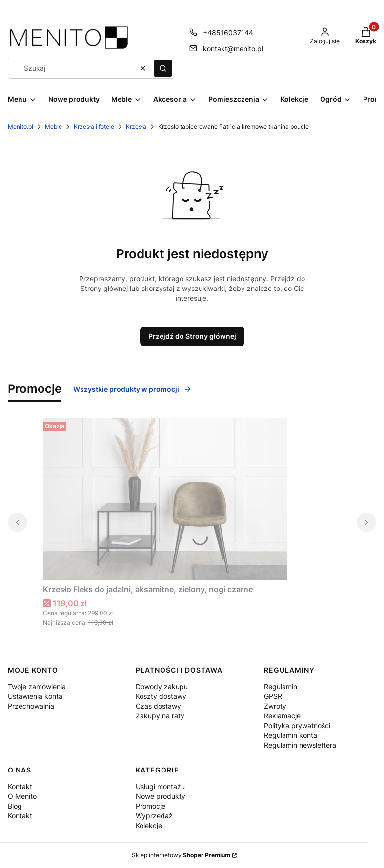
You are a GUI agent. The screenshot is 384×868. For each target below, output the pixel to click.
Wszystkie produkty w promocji (132, 389)
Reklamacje (282, 716)
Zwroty (275, 706)
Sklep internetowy (181, 855)
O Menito (22, 796)
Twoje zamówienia (37, 686)
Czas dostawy (158, 706)
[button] (163, 68)
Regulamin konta (291, 735)
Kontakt (20, 786)
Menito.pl (20, 126)
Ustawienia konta (35, 696)
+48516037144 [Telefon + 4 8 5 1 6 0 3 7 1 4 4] (228, 32)
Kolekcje (149, 825)
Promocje (151, 806)
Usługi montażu (160, 786)
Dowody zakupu (162, 686)
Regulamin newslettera (300, 745)
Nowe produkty (161, 796)
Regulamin (281, 686)
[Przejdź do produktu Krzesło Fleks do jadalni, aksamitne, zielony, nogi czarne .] (165, 499)
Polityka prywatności (297, 725)
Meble (53, 126)
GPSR (273, 696)
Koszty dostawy (161, 696)
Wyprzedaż (154, 816)
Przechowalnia (31, 706)
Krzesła (136, 126)
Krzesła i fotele (94, 126)
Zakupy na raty (160, 716)
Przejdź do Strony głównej (192, 336)
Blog (15, 806)
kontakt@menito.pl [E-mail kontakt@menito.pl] (233, 48)
